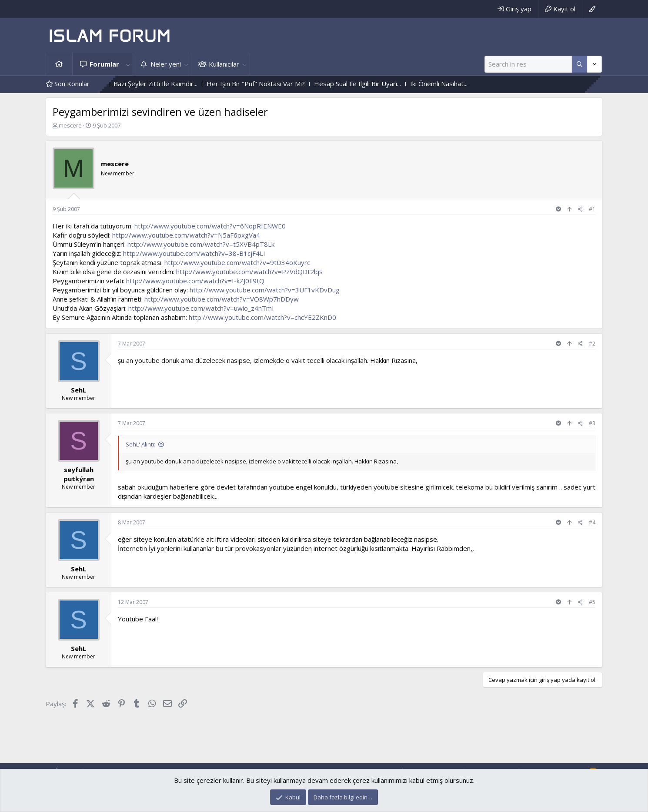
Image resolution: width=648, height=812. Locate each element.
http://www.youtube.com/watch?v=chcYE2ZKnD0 (262, 317)
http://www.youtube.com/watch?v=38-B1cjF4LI (194, 253)
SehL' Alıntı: (140, 444)
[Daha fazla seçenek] (580, 64)
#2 (592, 344)
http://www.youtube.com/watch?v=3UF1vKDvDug (265, 290)
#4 (592, 522)
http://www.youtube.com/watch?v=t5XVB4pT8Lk (201, 244)
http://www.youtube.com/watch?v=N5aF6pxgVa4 (186, 235)
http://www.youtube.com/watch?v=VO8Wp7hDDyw (222, 299)
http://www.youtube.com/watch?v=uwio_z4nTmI (201, 308)
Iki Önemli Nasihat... (468, 84)
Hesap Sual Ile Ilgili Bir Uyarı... (387, 84)
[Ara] (528, 64)
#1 (592, 209)
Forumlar (104, 64)
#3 (592, 423)
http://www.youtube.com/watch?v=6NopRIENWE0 (210, 226)
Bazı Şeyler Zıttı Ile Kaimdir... (185, 84)
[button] (128, 64)
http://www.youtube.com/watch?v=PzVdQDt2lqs (249, 272)
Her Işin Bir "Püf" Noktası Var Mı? (285, 84)
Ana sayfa (59, 64)
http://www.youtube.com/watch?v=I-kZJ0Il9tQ (195, 281)
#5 (592, 602)
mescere (70, 125)
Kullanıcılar (224, 64)
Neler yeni (166, 64)
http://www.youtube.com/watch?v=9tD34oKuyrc (237, 262)
